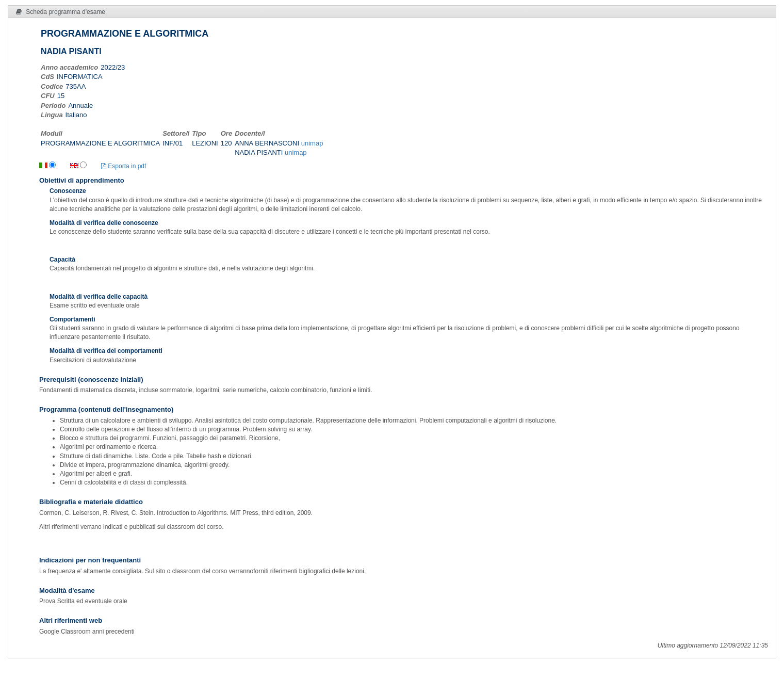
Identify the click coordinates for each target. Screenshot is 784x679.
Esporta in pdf (124, 166)
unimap (312, 143)
